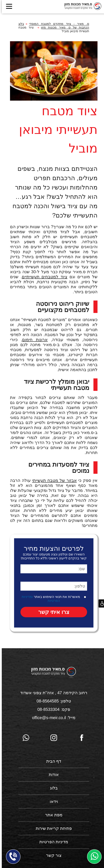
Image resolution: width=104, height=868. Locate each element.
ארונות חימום (33, 340)
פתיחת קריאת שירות (52, 828)
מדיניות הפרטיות (52, 842)
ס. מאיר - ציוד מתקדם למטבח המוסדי (57, 24)
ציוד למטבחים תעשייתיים (43, 277)
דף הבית (52, 761)
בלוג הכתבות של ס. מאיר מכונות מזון (52, 26)
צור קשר (52, 855)
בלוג (52, 788)
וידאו (52, 802)
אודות (52, 775)
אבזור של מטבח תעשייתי (53, 480)
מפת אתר (52, 815)
